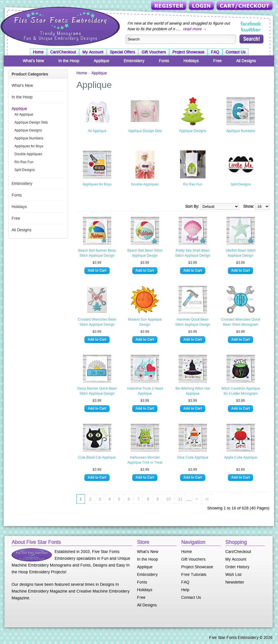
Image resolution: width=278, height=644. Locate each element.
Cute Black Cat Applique (97, 457)
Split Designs (25, 170)
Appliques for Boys (29, 146)
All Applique (24, 114)
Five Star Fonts (59, 26)
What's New (33, 61)
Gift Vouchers (154, 52)
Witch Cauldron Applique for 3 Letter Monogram (241, 391)
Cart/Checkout (245, 6)
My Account (93, 52)
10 (168, 499)
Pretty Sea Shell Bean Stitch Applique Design (193, 253)
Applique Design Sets (31, 122)
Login (202, 6)
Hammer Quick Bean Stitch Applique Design (193, 322)
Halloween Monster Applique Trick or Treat (145, 460)
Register (169, 6)
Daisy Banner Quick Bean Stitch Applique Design (97, 391)
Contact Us (236, 52)
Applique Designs (28, 130)
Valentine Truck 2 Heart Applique (145, 391)
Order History (237, 567)
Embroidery (134, 61)
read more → (195, 29)
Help (185, 590)
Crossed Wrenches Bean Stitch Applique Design (97, 322)
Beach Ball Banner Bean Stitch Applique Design (97, 253)
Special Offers (122, 52)
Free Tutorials (194, 574)
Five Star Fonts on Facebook (251, 24)
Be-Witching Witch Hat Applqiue (193, 391)
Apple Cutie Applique (241, 457)
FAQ (215, 52)
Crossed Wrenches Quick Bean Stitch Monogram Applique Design (241, 322)
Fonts (164, 61)
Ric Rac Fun (24, 162)
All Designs (246, 61)
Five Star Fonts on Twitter (251, 29)
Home (38, 52)
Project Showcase (188, 52)
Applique (101, 61)
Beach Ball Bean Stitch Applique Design (145, 253)
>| (207, 499)
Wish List (233, 574)
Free (217, 61)
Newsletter (235, 582)
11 (180, 499)
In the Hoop (69, 61)
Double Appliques (28, 154)
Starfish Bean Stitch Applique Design (241, 253)
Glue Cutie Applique (193, 457)
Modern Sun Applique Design (145, 322)
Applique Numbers (29, 138)
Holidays (191, 61)
